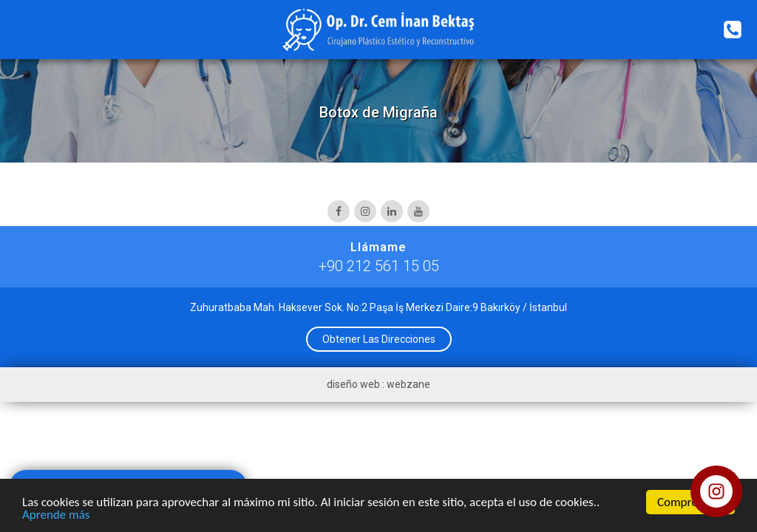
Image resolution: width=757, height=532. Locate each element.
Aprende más (56, 515)
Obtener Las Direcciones (379, 339)
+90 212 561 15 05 (379, 266)
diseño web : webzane (378, 384)
